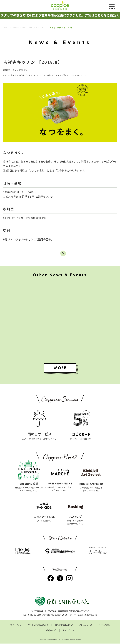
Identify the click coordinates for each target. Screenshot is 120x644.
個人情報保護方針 (62, 625)
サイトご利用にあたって (38, 625)
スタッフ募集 (104, 625)
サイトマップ (16, 625)
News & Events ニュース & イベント (28, 28)
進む (63, 253)
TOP (5, 28)
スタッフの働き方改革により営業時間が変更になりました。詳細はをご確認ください (60, 19)
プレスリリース (86, 625)
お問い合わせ (68, 631)
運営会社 (50, 631)
